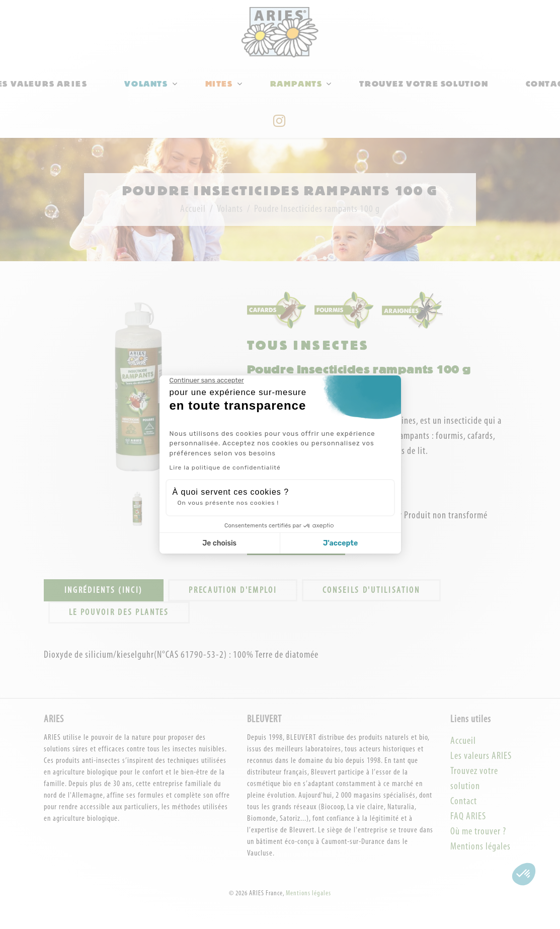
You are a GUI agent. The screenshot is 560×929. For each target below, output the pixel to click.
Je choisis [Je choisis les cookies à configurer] (219, 543)
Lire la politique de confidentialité (225, 468)
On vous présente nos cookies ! (228, 503)
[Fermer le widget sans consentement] (207, 380)
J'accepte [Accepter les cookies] (340, 543)
